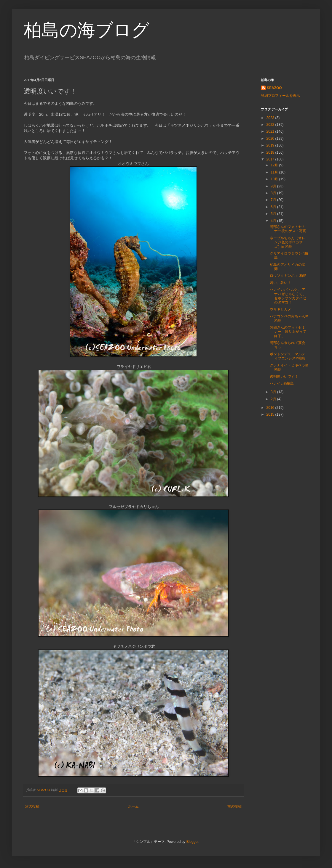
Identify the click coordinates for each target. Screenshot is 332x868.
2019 (271, 145)
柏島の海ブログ (87, 30)
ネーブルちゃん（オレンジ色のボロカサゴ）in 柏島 (288, 242)
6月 (274, 207)
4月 (274, 221)
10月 (275, 179)
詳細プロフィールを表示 (280, 96)
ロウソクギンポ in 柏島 (288, 276)
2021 (271, 131)
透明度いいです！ (284, 377)
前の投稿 (234, 806)
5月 (274, 214)
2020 (271, 139)
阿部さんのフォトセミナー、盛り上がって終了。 (288, 332)
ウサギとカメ (280, 309)
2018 (271, 152)
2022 (271, 125)
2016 (271, 408)
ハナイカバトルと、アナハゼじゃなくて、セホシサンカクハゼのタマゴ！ (288, 296)
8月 (274, 193)
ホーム (133, 806)
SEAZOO (274, 88)
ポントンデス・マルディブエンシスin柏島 (288, 356)
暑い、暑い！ (280, 283)
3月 (274, 392)
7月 (274, 200)
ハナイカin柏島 (282, 383)
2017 (271, 159)
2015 (271, 414)
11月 (275, 172)
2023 (271, 118)
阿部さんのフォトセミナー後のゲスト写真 (288, 229)
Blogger (193, 842)
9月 (274, 186)
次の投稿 (32, 806)
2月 (274, 399)
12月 (275, 165)
